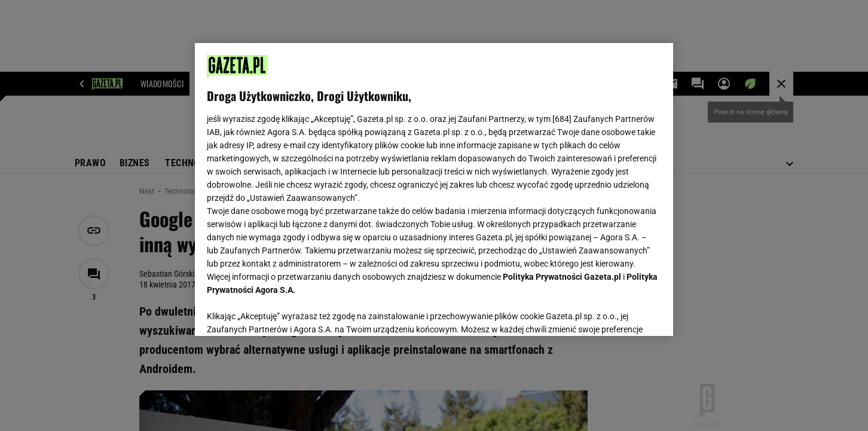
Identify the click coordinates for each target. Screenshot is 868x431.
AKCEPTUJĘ (621, 313)
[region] (434, 189)
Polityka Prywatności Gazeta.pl (562, 277)
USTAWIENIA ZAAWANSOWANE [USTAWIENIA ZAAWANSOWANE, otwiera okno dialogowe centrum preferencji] (285, 312)
